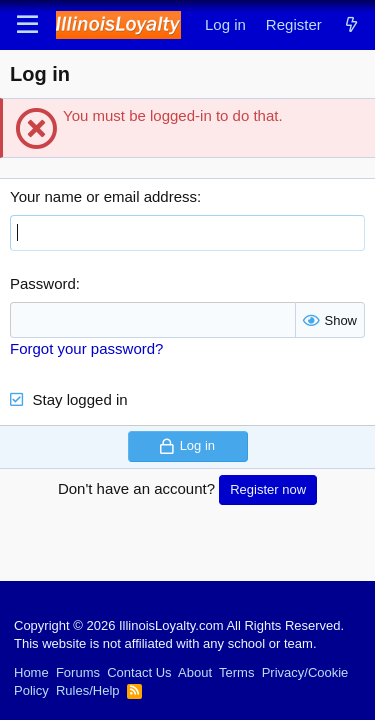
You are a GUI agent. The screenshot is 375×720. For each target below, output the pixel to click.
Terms (236, 672)
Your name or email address (103, 196)
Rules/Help (88, 690)
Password (43, 283)
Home (31, 672)
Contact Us (139, 672)
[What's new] (351, 24)
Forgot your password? (86, 348)
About (195, 672)
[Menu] (27, 25)
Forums (78, 672)
